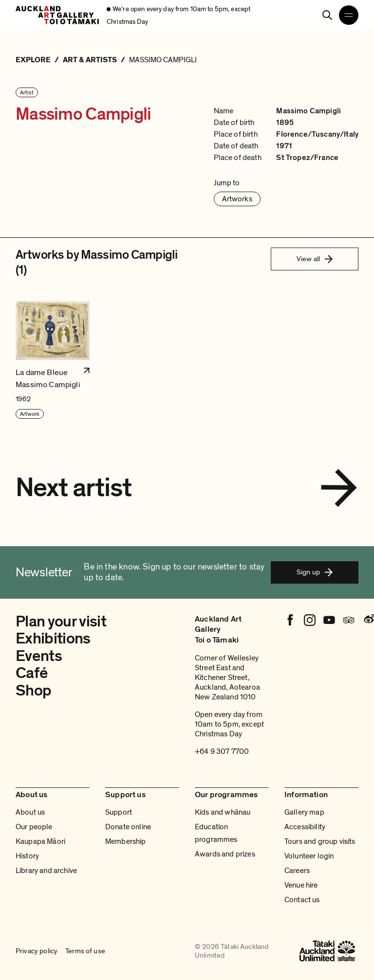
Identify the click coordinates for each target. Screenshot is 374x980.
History (27, 856)
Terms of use (85, 951)
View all (315, 259)
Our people (34, 827)
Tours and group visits (320, 841)
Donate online (128, 827)
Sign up (315, 572)
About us (30, 812)
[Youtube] (329, 620)
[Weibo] (368, 620)
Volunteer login (309, 856)
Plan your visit (61, 622)
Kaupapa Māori (40, 841)
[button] (53, 360)
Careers (297, 871)
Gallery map (304, 812)
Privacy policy (37, 951)
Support (119, 812)
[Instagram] (310, 620)
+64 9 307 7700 (222, 751)
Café (31, 673)
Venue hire (301, 885)
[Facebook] (290, 620)
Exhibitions (53, 639)
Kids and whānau (223, 812)
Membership (126, 841)
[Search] (327, 15)
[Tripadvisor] (349, 620)
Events (39, 656)
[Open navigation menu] (349, 15)
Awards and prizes (225, 854)
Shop (33, 691)
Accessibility (305, 827)
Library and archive (46, 871)
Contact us (302, 900)
